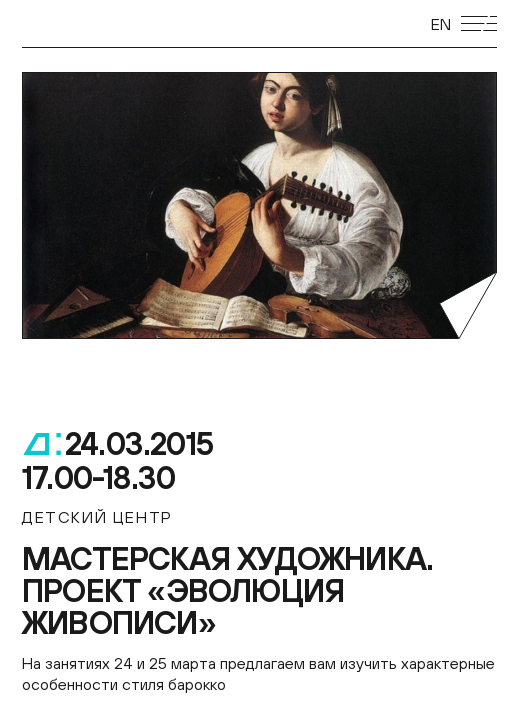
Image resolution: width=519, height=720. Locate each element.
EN (441, 24)
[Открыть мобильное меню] (479, 23)
